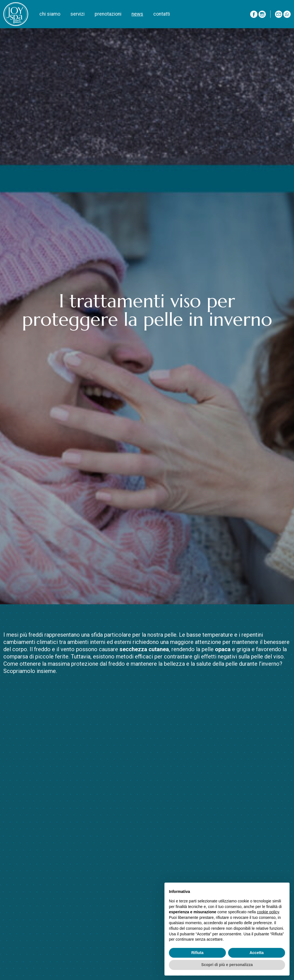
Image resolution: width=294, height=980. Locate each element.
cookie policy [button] (268, 912)
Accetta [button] (257, 953)
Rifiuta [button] (197, 953)
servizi (77, 14)
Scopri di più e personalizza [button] (227, 965)
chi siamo (50, 14)
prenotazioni (108, 14)
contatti (162, 14)
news (137, 14)
